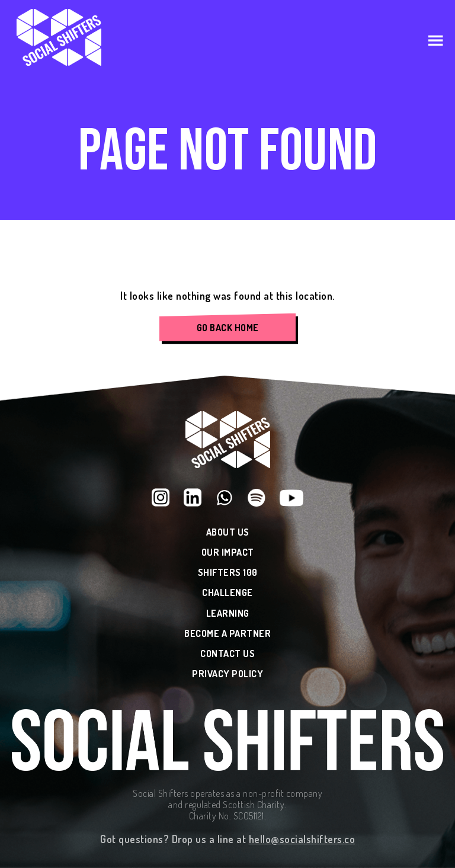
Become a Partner (227, 634)
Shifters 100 (228, 573)
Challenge (227, 593)
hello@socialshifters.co (302, 839)
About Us (228, 532)
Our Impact (228, 552)
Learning (228, 614)
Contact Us (227, 654)
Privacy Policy (227, 674)
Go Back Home (228, 328)
